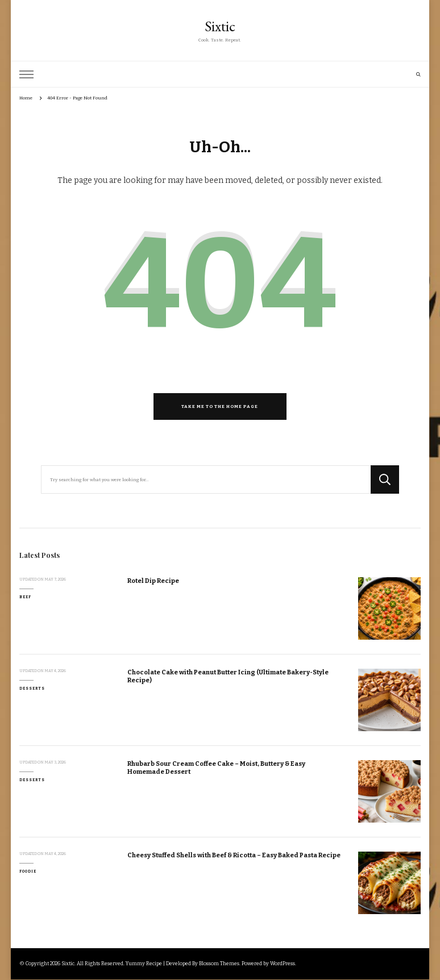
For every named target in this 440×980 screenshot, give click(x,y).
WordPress (283, 964)
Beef (25, 597)
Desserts (32, 689)
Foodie (28, 871)
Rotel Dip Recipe (153, 581)
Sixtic (220, 26)
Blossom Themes (219, 964)
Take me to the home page (220, 406)
